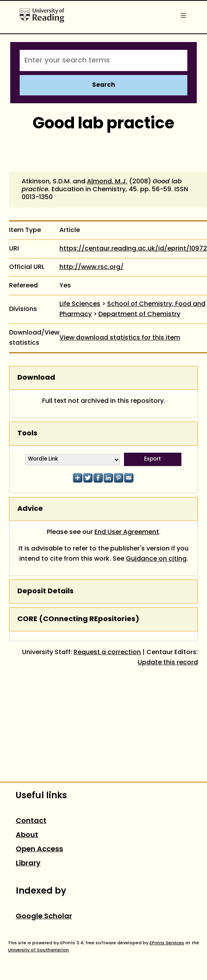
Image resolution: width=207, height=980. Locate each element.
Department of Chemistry (139, 314)
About (27, 835)
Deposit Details (45, 591)
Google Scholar (44, 917)
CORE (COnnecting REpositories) (78, 619)
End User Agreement (127, 532)
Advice (30, 509)
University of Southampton (38, 950)
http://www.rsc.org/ (91, 267)
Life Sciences (80, 304)
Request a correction (107, 653)
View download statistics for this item (120, 338)
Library (28, 864)
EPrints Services (167, 943)
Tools (27, 434)
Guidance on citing (156, 559)
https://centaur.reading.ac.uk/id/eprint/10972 (133, 249)
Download (36, 378)
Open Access (39, 849)
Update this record (168, 663)
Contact (31, 821)
